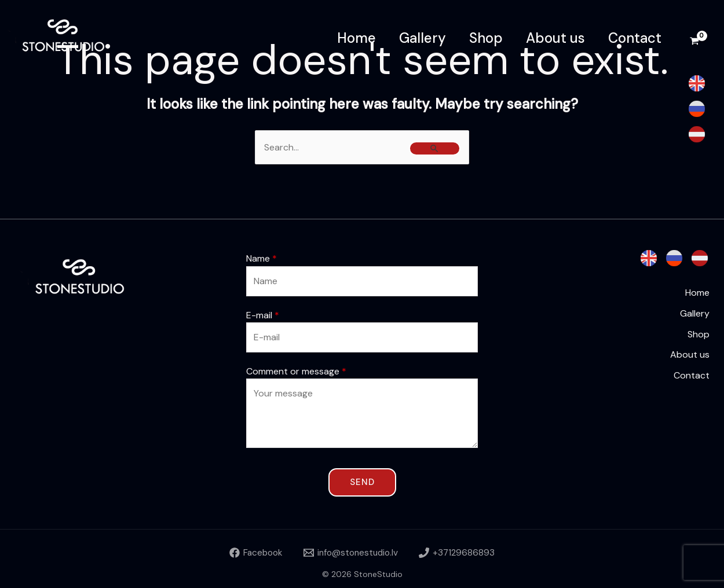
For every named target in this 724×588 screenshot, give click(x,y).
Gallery (423, 38)
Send (362, 482)
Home (356, 38)
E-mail (263, 315)
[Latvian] (697, 134)
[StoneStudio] (70, 37)
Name (262, 258)
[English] (697, 83)
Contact (635, 38)
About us (555, 38)
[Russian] (697, 109)
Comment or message (296, 371)
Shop (486, 38)
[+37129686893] (460, 553)
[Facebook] (253, 553)
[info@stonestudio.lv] (351, 553)
